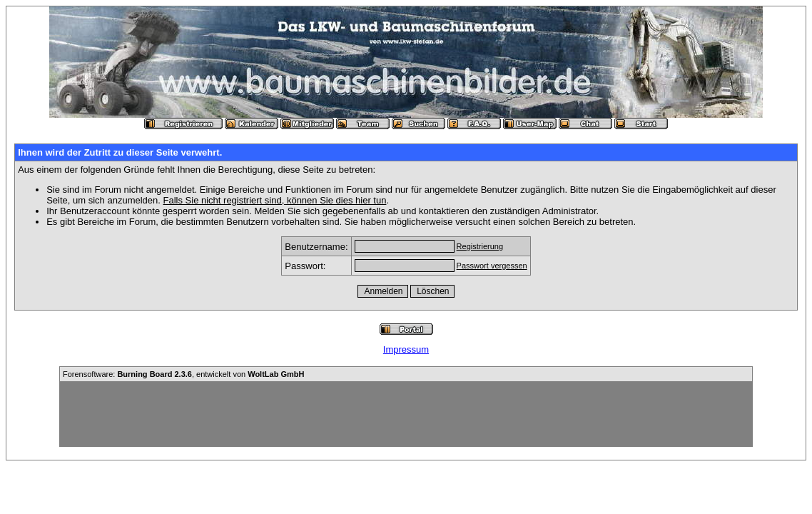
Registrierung (480, 246)
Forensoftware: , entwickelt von (183, 374)
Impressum (406, 349)
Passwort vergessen (492, 266)
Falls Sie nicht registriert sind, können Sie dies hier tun (275, 200)
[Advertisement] (406, 414)
